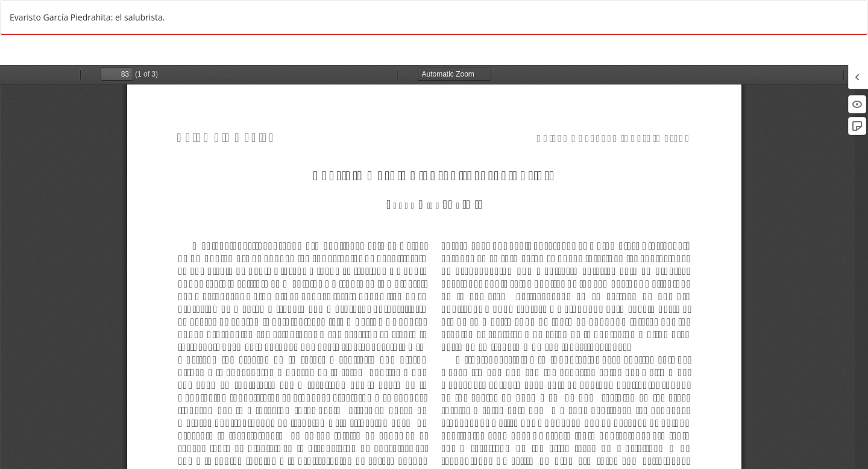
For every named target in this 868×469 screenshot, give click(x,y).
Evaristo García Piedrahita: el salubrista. (87, 17)
